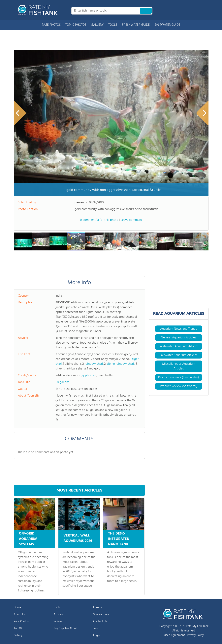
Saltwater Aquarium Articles (179, 355)
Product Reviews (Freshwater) (179, 377)
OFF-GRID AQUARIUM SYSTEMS (28, 539)
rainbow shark (94, 364)
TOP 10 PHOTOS (76, 25)
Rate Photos (21, 622)
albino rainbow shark (121, 364)
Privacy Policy (195, 635)
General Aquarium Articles (179, 338)
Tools (57, 608)
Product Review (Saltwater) (179, 386)
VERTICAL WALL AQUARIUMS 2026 (78, 537)
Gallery (18, 635)
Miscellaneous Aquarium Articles (179, 366)
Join (96, 628)
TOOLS (113, 25)
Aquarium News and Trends (179, 329)
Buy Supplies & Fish (65, 628)
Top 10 (18, 628)
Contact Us (100, 622)
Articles (58, 615)
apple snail (89, 375)
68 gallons (62, 382)
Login (97, 635)
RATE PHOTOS (51, 25)
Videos (58, 622)
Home (17, 608)
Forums (98, 608)
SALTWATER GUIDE (167, 25)
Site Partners (101, 615)
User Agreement (174, 635)
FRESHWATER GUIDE (136, 25)
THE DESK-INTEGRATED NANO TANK (119, 539)
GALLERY (97, 25)
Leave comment (131, 220)
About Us (20, 615)
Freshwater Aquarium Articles (179, 346)
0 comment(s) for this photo (99, 220)
